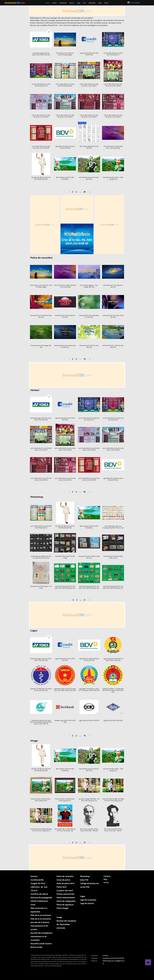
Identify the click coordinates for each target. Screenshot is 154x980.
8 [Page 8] (85, 600)
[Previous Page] (64, 192)
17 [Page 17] (85, 843)
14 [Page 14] (85, 359)
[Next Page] (90, 192)
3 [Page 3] (76, 192)
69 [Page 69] (85, 192)
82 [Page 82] (85, 492)
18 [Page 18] (85, 736)
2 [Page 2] (73, 192)
